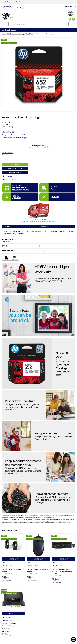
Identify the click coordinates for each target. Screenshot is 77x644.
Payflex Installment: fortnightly (15, 138)
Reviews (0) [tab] (44, 226)
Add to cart (15, 164)
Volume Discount (15, 168)
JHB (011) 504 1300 (70, 7)
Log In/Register (8, 2)
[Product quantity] (5, 160)
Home (4, 34)
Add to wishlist (11, 180)
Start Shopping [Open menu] (9, 30)
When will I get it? (8, 132)
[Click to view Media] (6, 258)
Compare (9, 176)
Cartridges (29, 34)
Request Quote (15, 172)
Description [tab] (8, 226)
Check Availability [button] (8, 153)
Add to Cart (13, 559)
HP (40, 246)
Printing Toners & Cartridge (16, 34)
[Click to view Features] (15, 258)
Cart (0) (18, 2)
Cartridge (42, 251)
